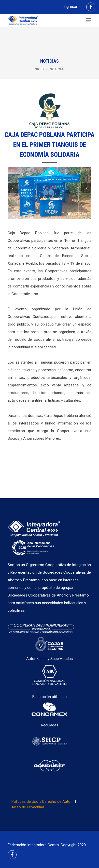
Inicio (39, 69)
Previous (13, 188)
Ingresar (70, 7)
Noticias (58, 69)
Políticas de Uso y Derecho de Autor (42, 802)
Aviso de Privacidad (28, 807)
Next (86, 188)
